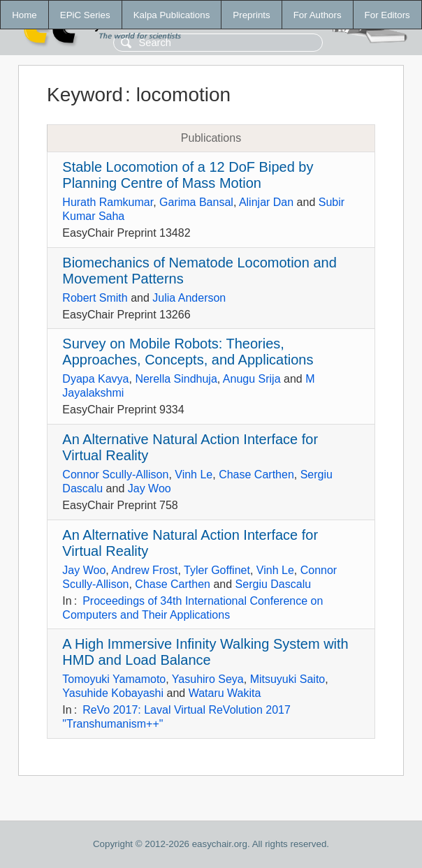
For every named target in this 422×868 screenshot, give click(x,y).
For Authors (318, 15)
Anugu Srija (252, 379)
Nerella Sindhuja (176, 379)
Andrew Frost (144, 570)
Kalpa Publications (172, 15)
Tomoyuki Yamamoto (114, 679)
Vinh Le (194, 475)
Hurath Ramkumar (108, 202)
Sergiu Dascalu (274, 584)
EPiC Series (85, 15)
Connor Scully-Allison (115, 475)
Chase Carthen (256, 475)
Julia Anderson (189, 298)
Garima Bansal (196, 202)
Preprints (251, 15)
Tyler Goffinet (217, 570)
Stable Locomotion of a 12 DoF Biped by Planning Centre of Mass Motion (188, 175)
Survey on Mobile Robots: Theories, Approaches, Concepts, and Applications (188, 352)
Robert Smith (95, 298)
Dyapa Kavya (95, 379)
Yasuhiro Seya (208, 679)
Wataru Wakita (225, 693)
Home (24, 15)
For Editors (387, 15)
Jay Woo (150, 488)
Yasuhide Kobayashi (113, 693)
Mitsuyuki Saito (288, 679)
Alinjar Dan (266, 202)
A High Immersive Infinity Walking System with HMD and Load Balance (205, 652)
